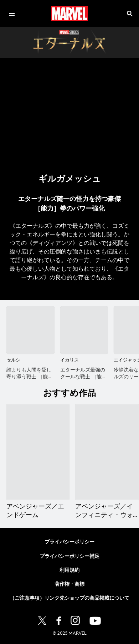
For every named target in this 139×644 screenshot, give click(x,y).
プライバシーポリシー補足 (69, 556)
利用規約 (69, 570)
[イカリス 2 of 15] (84, 330)
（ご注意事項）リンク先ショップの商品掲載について (69, 598)
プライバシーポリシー (69, 542)
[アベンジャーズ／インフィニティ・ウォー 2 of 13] (107, 452)
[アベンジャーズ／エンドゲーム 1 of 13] (38, 452)
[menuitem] (12, 14)
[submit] (130, 14)
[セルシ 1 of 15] (30, 330)
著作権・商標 (69, 584)
